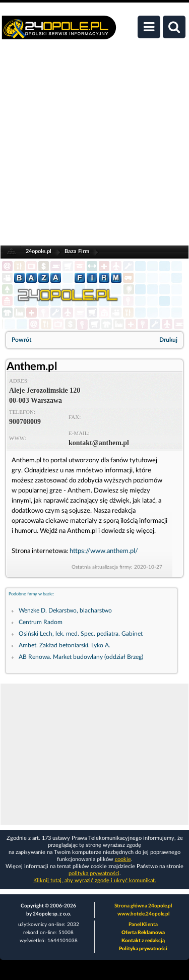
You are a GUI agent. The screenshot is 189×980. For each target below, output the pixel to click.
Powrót (21, 340)
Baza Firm (77, 251)
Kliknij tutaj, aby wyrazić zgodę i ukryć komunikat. (95, 880)
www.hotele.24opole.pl (143, 914)
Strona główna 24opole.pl (143, 906)
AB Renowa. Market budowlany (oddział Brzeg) (81, 657)
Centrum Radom (41, 622)
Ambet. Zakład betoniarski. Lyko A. (65, 645)
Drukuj (168, 340)
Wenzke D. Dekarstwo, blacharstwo (65, 610)
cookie (123, 859)
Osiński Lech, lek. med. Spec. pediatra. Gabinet (81, 634)
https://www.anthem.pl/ (104, 551)
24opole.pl (39, 251)
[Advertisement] (94, 148)
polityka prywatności (94, 873)
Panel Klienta (143, 925)
